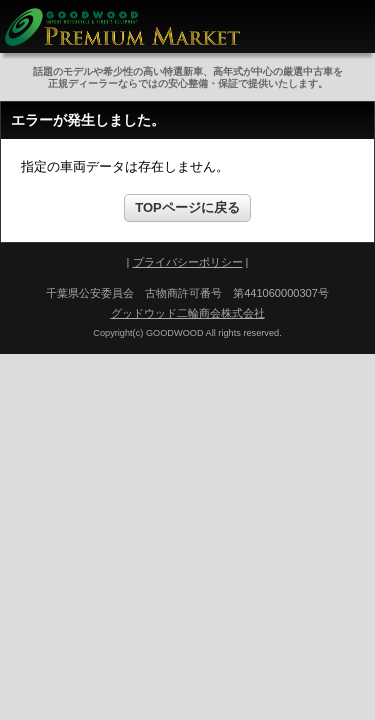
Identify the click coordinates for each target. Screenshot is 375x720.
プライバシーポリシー (188, 262)
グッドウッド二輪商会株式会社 (188, 313)
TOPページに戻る (187, 207)
